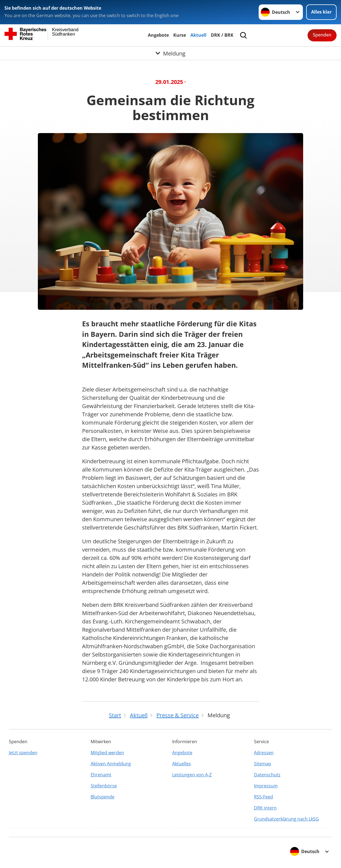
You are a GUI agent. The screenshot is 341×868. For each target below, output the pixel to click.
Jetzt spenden (23, 753)
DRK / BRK (222, 35)
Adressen (264, 753)
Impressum (266, 786)
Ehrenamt (101, 775)
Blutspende (103, 797)
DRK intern (265, 808)
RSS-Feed (263, 797)
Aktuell (198, 35)
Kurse (180, 35)
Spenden (322, 35)
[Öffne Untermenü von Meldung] (170, 53)
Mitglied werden (107, 753)
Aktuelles (182, 764)
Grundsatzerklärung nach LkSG (286, 819)
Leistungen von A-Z (192, 775)
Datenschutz (267, 775)
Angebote (158, 35)
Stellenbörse (104, 786)
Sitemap (263, 764)
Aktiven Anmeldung (111, 764)
